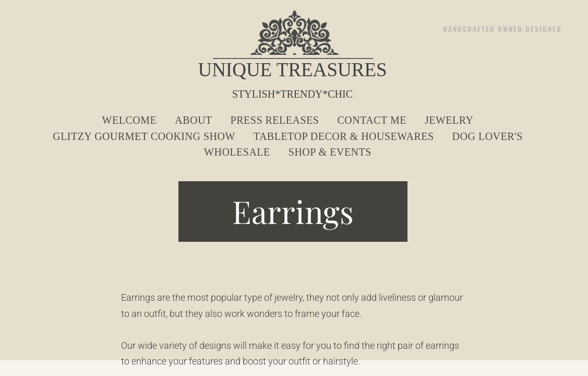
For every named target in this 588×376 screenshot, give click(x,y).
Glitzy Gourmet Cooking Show (144, 136)
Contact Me (371, 120)
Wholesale (237, 152)
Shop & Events (330, 152)
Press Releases (275, 120)
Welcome (130, 120)
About (193, 120)
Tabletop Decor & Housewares (344, 136)
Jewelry (449, 120)
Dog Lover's (488, 136)
